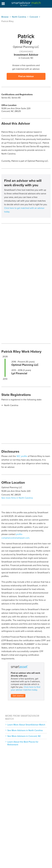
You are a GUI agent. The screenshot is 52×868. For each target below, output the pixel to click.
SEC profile (22, 456)
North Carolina (19, 17)
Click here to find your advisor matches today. (26, 688)
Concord (34, 17)
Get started (18, 696)
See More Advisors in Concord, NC (24, 736)
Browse (5, 17)
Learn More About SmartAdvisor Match (26, 725)
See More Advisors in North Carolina (25, 730)
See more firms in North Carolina (17, 498)
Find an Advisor (26, 76)
